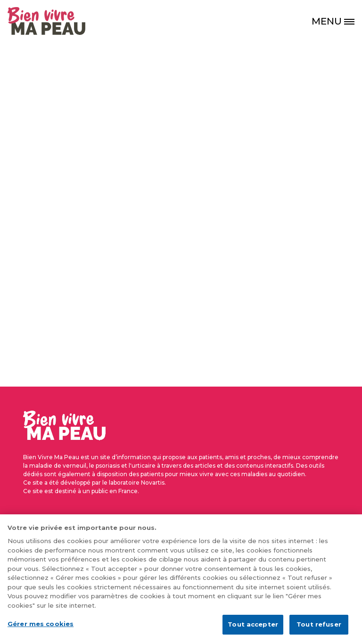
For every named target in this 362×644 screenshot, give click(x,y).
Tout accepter (253, 630)
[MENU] (337, 21)
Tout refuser (319, 630)
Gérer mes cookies (41, 629)
